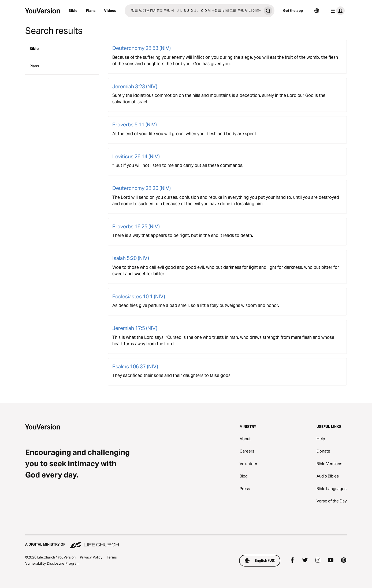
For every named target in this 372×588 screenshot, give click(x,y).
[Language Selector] (317, 11)
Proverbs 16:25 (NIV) (136, 226)
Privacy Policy (91, 557)
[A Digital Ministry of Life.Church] (186, 542)
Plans (91, 10)
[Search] (193, 11)
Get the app (293, 10)
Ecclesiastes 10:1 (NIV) (139, 296)
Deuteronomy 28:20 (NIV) (142, 188)
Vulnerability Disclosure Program (52, 563)
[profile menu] (337, 11)
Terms (112, 557)
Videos (110, 10)
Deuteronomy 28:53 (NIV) (142, 48)
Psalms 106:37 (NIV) (135, 366)
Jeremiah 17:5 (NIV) (135, 328)
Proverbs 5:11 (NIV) (135, 124)
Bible (73, 10)
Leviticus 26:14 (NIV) (136, 156)
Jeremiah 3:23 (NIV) (135, 86)
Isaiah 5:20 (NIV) (131, 258)
